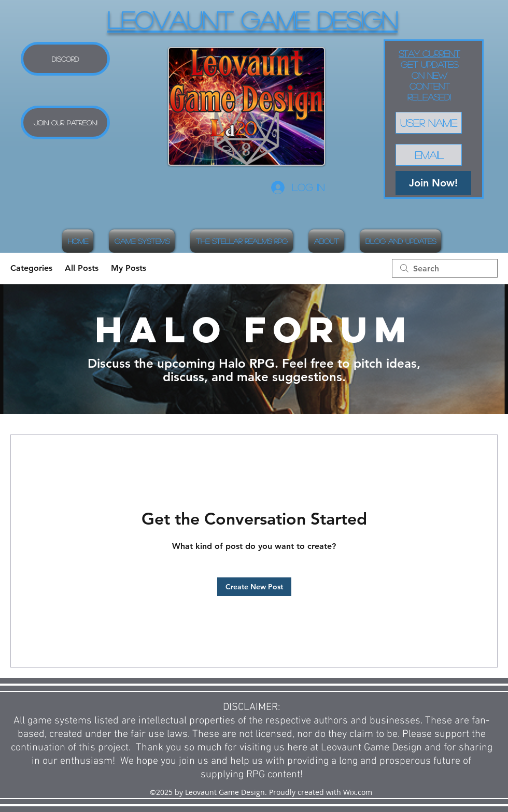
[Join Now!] (433, 183)
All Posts (82, 268)
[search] (445, 268)
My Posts (129, 268)
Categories (31, 268)
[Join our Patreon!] (65, 122)
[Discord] (65, 59)
